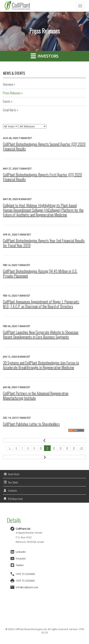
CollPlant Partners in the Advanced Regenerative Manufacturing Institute (36, 396)
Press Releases (12, 93)
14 (67, 448)
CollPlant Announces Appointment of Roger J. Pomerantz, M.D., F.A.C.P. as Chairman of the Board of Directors (41, 304)
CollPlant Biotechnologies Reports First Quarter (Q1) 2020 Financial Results (42, 177)
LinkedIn (18, 552)
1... (10, 448)
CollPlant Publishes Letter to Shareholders (31, 424)
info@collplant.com (27, 587)
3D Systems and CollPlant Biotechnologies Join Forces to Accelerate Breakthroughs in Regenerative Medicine (41, 365)
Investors (44, 56)
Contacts (12, 490)
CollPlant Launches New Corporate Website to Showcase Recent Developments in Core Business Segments (41, 335)
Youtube (18, 558)
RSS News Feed (15, 499)
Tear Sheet (13, 482)
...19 (81, 448)
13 (60, 448)
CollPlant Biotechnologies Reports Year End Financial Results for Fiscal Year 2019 (44, 243)
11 (47, 448)
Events (7, 101)
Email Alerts (10, 110)
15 (74, 448)
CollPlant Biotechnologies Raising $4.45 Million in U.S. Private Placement (40, 273)
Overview (8, 84)
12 (54, 448)
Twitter (17, 565)
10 (41, 448)
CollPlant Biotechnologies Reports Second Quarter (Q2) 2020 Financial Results (44, 146)
